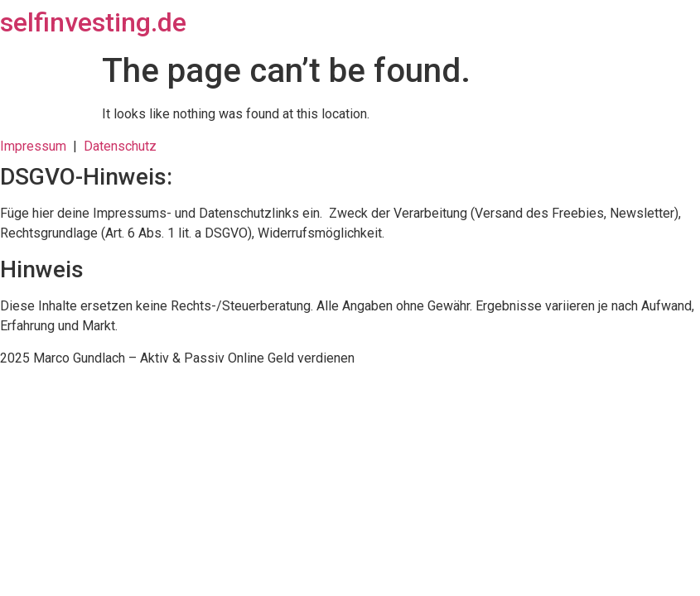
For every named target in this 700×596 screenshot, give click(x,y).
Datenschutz (120, 146)
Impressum (36, 146)
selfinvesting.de (93, 22)
